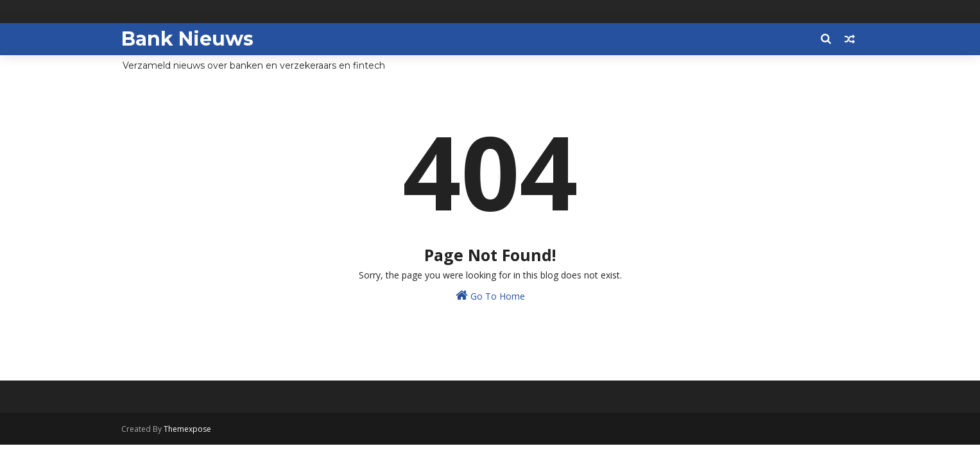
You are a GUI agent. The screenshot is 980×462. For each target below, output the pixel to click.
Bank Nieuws (187, 39)
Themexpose (187, 429)
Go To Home (490, 295)
